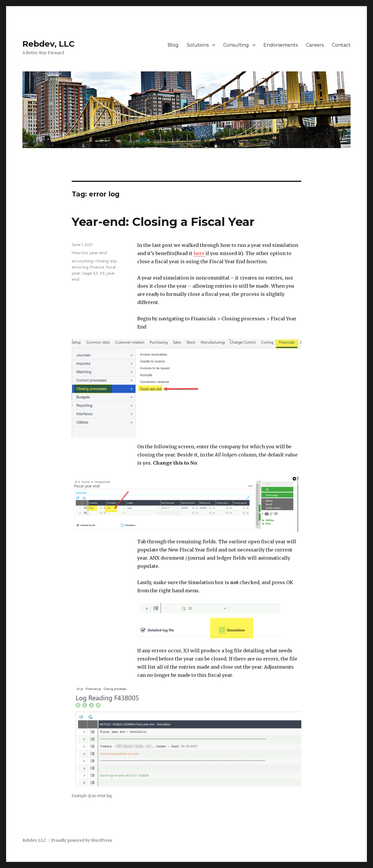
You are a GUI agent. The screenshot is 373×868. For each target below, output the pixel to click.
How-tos (80, 253)
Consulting (236, 45)
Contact (341, 45)
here (199, 253)
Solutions (198, 45)
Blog (173, 45)
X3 (102, 273)
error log (80, 267)
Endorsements (281, 45)
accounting (82, 261)
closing (102, 261)
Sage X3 (90, 273)
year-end (98, 253)
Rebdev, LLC (49, 44)
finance (97, 267)
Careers (315, 45)
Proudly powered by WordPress (82, 840)
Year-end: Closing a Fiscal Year (163, 222)
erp (114, 261)
